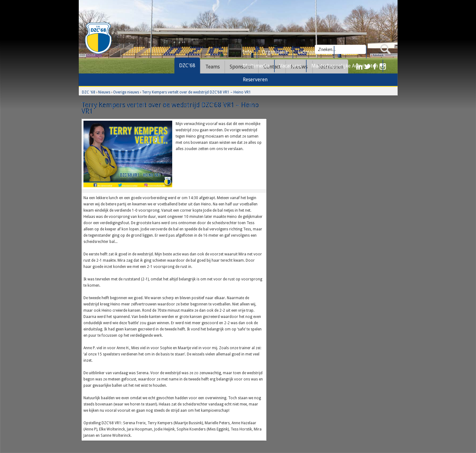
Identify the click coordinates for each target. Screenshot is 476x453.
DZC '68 (89, 92)
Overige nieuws (126, 92)
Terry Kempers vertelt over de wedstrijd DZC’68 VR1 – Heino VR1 (196, 92)
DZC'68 (187, 65)
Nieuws (104, 92)
